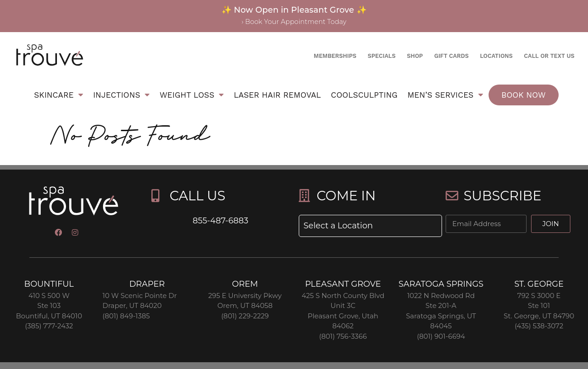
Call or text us (549, 56)
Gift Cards (452, 56)
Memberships (335, 56)
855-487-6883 (220, 221)
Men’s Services (445, 95)
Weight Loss (192, 95)
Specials (381, 56)
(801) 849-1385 (126, 316)
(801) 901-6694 (441, 336)
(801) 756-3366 (343, 336)
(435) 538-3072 (539, 326)
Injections (121, 95)
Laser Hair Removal (277, 95)
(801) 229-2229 (245, 316)
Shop (415, 56)
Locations (496, 56)
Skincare (59, 95)
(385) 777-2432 (49, 326)
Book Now (523, 95)
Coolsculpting (364, 95)
